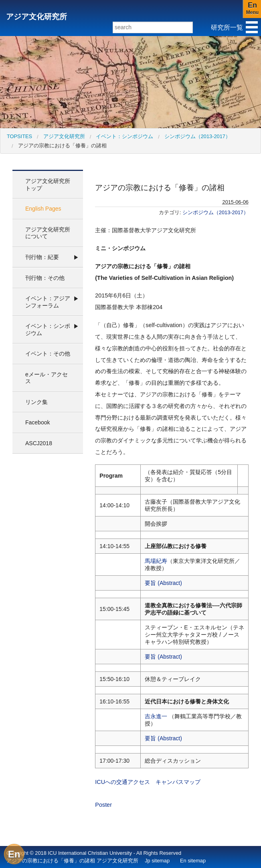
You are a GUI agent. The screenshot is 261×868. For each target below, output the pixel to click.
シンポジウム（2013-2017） (197, 136)
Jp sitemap (157, 861)
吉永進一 (156, 716)
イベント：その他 (48, 354)
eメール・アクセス (47, 378)
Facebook (37, 422)
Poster (103, 805)
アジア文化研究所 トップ (48, 185)
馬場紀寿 (156, 561)
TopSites (19, 136)
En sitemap (193, 861)
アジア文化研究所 (36, 17)
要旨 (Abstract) (163, 583)
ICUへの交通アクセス (122, 782)
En (14, 854)
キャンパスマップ (178, 782)
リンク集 (36, 402)
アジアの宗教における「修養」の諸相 (62, 146)
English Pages (43, 209)
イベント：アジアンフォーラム (48, 302)
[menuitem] (19, 136)
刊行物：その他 (45, 278)
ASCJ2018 (39, 443)
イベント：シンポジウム (124, 136)
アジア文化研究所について (48, 233)
